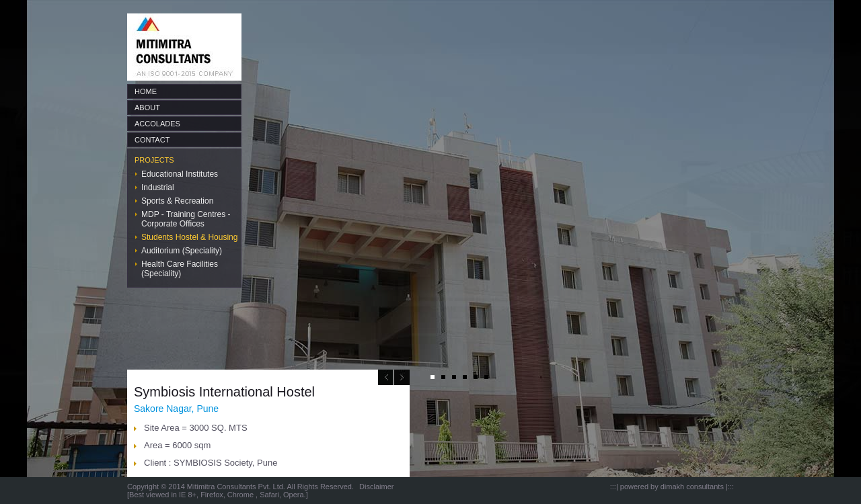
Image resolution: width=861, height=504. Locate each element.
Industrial (158, 187)
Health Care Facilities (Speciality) (180, 269)
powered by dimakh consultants (672, 487)
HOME (146, 91)
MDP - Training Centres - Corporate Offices (186, 219)
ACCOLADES (157, 124)
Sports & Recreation (177, 201)
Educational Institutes (180, 174)
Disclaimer (376, 487)
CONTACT (152, 140)
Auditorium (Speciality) (182, 251)
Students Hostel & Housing (189, 237)
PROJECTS (154, 160)
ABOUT (147, 108)
